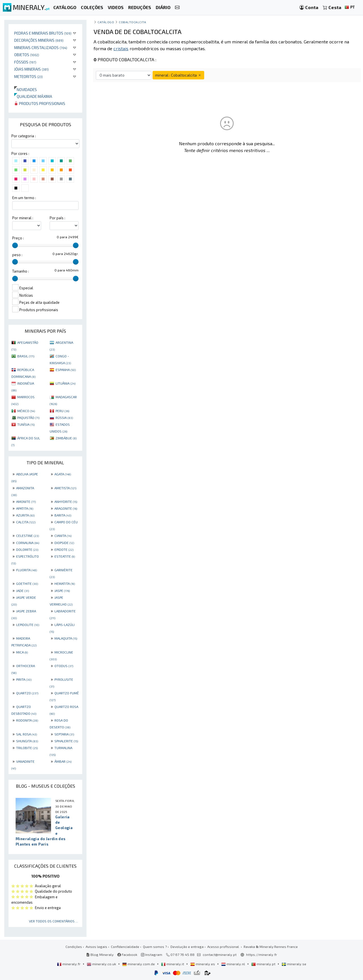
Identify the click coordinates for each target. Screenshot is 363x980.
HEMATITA (65, 583)
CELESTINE (28, 536)
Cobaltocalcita (133, 22)
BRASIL (26, 356)
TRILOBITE (27, 748)
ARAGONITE (66, 508)
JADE (23, 591)
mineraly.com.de (139, 964)
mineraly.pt (264, 964)
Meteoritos (29, 76)
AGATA (63, 474)
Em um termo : (24, 198)
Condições (74, 947)
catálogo (106, 22)
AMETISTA (65, 488)
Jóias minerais (31, 69)
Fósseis (25, 62)
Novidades (26, 89)
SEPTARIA (64, 734)
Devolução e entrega (187, 947)
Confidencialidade (125, 947)
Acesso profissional (224, 947)
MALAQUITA (66, 638)
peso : (17, 255)
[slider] (15, 245)
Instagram (152, 954)
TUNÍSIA (26, 424)
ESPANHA (66, 370)
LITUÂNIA (66, 383)
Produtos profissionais (40, 103)
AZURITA (25, 515)
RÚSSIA (64, 418)
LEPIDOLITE (28, 625)
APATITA (25, 508)
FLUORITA (27, 570)
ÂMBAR (63, 761)
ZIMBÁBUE (66, 438)
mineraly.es (203, 964)
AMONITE (26, 501)
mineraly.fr (69, 964)
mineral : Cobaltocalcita (178, 75)
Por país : (57, 218)
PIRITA (24, 679)
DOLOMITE (27, 549)
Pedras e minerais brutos (43, 33)
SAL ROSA (27, 734)
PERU (62, 411)
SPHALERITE (66, 741)
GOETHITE (27, 583)
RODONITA (27, 720)
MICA (22, 652)
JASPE (62, 591)
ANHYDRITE (66, 501)
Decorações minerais (39, 40)
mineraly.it (173, 964)
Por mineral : (23, 218)
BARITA (63, 515)
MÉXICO (26, 411)
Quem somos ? (155, 947)
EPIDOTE (64, 549)
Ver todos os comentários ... (53, 921)
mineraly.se (294, 964)
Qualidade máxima (33, 96)
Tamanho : (21, 271)
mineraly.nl (234, 964)
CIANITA (63, 536)
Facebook (127, 954)
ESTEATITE (65, 556)
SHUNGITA (27, 741)
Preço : (18, 238)
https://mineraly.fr (262, 954)
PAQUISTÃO (28, 418)
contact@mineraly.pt (220, 954)
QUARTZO (27, 693)
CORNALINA (28, 543)
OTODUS (64, 666)
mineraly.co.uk (102, 964)
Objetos (27, 55)
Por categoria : (24, 136)
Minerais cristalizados (41, 48)
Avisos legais (96, 947)
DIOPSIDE (64, 543)
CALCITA (26, 522)
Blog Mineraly (100, 954)
